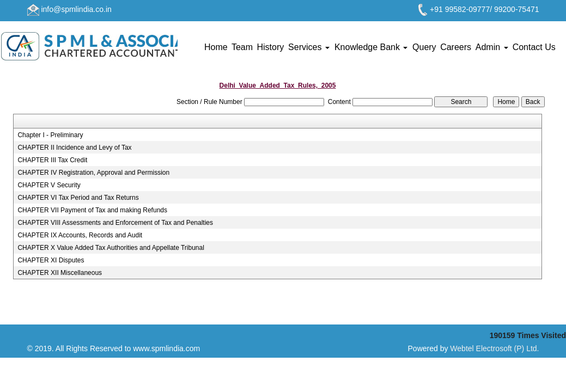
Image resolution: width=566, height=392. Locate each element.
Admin (492, 47)
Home (216, 47)
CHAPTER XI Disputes (51, 260)
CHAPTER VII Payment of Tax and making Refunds (92, 210)
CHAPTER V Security (49, 185)
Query (424, 47)
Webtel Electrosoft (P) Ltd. (494, 348)
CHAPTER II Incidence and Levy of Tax (74, 148)
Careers (456, 47)
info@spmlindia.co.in (76, 9)
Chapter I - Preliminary (50, 135)
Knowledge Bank (371, 47)
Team (242, 47)
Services (309, 47)
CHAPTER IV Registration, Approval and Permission (93, 173)
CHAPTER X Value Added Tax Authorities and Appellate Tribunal (111, 248)
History (270, 47)
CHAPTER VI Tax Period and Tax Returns (78, 198)
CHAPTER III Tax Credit (52, 160)
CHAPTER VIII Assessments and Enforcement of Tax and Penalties (115, 223)
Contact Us (534, 47)
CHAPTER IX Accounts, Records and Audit (80, 235)
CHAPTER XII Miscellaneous (60, 273)
